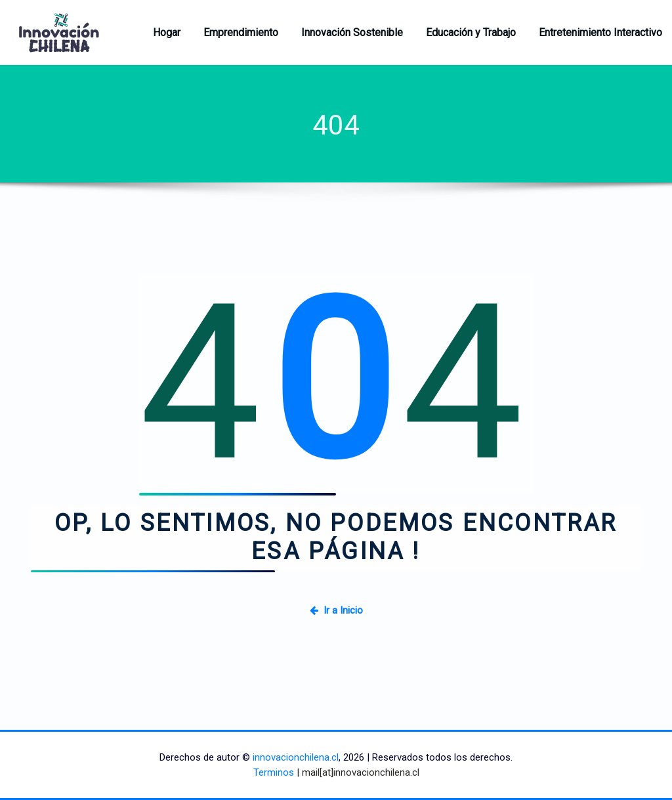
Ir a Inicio (336, 610)
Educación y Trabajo (471, 32)
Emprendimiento (241, 32)
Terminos (274, 772)
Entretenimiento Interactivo (600, 32)
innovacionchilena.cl (296, 757)
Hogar (167, 32)
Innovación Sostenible (352, 32)
